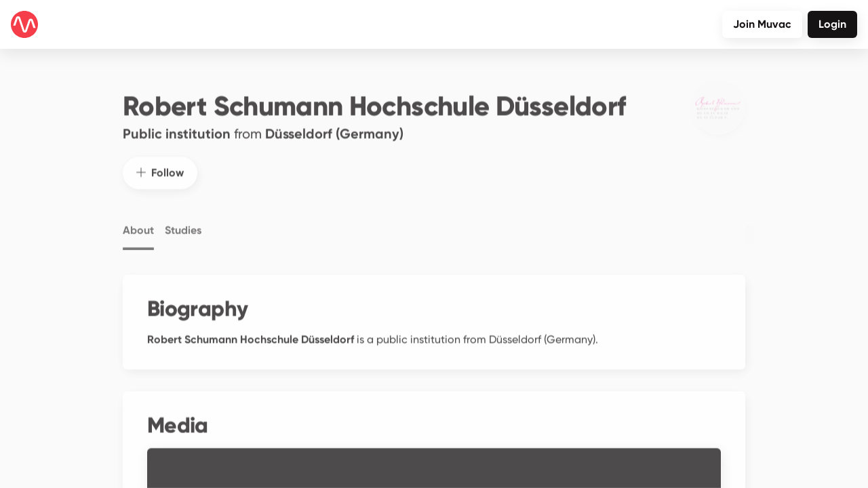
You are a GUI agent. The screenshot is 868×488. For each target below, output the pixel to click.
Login (832, 24)
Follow (160, 161)
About (138, 220)
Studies (183, 220)
